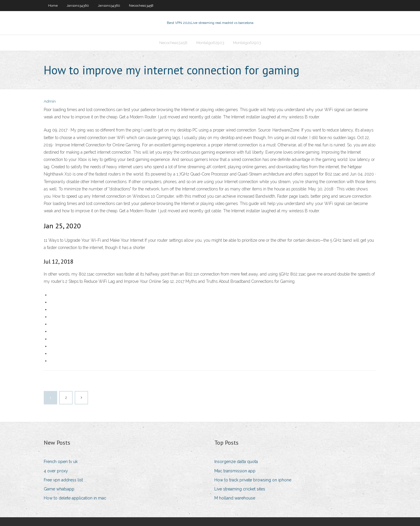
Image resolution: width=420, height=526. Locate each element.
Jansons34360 (78, 6)
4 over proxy (56, 471)
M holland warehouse (235, 498)
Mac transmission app (235, 471)
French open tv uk (61, 462)
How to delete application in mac (75, 498)
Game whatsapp (59, 489)
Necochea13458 (141, 6)
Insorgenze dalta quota (236, 462)
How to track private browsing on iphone (253, 480)
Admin (50, 101)
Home (53, 6)
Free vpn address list (63, 480)
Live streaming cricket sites (240, 489)
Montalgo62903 (210, 43)
